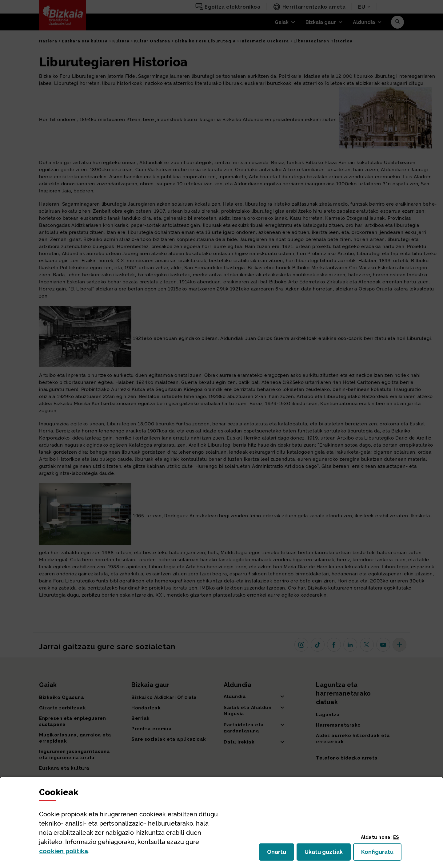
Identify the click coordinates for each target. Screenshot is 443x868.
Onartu (281, 854)
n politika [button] (64, 851)
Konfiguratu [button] (381, 854)
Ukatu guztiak (325, 854)
